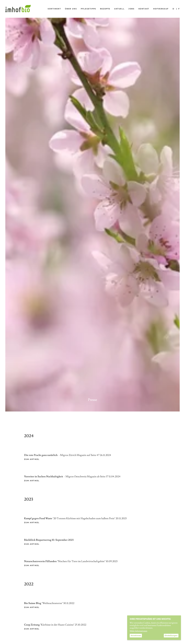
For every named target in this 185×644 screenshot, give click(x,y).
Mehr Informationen (138, 631)
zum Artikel (32, 522)
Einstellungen (171, 636)
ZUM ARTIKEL (32, 565)
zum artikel (32, 459)
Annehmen (136, 636)
